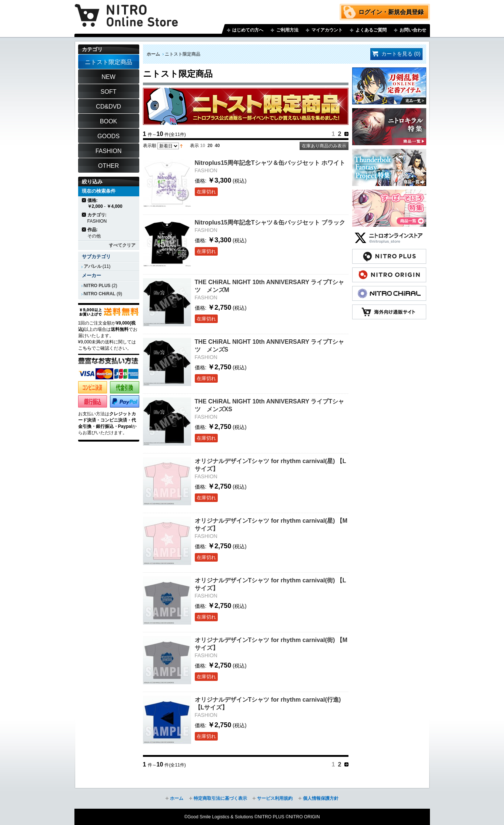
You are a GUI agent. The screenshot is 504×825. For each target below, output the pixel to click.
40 (217, 146)
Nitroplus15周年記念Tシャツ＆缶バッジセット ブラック (270, 222)
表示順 (150, 146)
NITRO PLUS (97, 286)
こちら (85, 348)
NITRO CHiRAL (100, 294)
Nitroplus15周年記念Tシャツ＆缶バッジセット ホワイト (270, 163)
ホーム (153, 54)
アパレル (93, 266)
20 (210, 146)
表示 (194, 146)
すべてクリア (122, 245)
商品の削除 (84, 200)
